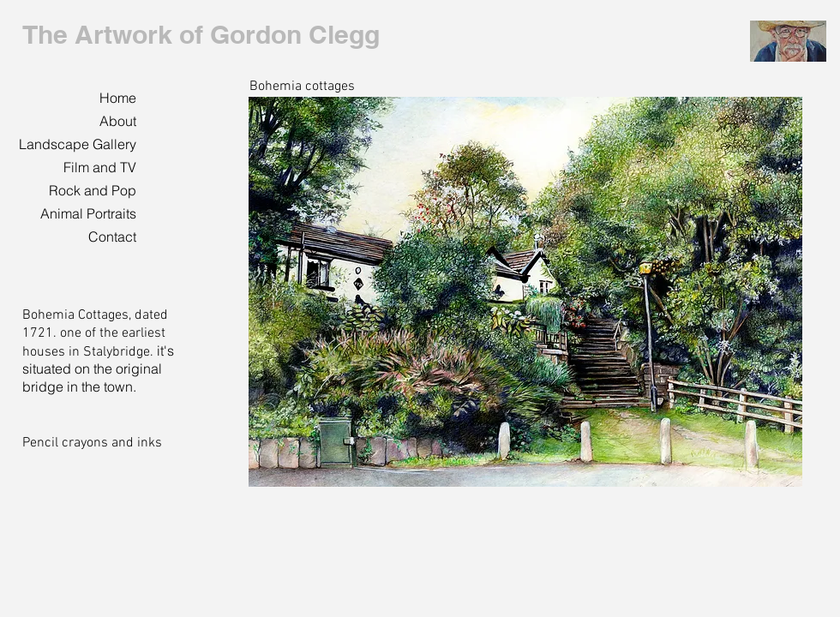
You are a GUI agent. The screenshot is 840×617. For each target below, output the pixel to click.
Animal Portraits (88, 213)
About (118, 121)
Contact (112, 237)
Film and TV (100, 167)
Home (118, 98)
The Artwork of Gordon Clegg (201, 34)
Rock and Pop (93, 190)
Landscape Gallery (78, 144)
